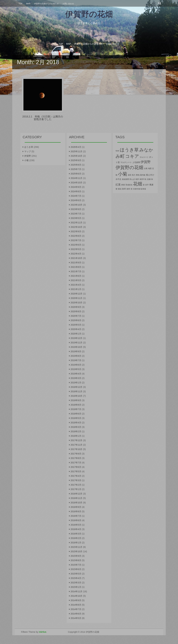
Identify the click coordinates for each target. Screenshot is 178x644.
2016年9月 (76, 507)
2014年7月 (76, 609)
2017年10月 (77, 449)
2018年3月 (76, 427)
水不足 (118, 179)
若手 (147, 185)
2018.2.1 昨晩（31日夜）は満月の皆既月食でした (43, 118)
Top (20, 4)
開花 (120, 189)
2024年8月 (76, 191)
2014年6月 (76, 614)
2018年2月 (76, 431)
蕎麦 (151, 185)
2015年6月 (76, 569)
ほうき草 (29, 147)
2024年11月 (77, 178)
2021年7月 (76, 271)
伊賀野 (28, 156)
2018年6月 (76, 414)
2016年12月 (77, 494)
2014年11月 (77, 591)
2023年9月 (76, 209)
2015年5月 (76, 574)
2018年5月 (76, 418)
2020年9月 (76, 307)
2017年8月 (76, 458)
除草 (124, 189)
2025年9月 (76, 160)
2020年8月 (76, 311)
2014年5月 (76, 618)
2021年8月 (76, 267)
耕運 (123, 185)
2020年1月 (76, 334)
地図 (150, 168)
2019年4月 (76, 374)
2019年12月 (77, 338)
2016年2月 (76, 538)
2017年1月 (76, 489)
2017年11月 (77, 445)
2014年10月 (77, 596)
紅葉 (118, 184)
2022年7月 (76, 240)
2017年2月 (76, 485)
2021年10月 (77, 258)
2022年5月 (76, 249)
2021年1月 (76, 289)
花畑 (138, 184)
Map (28, 4)
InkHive (43, 632)
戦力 (134, 175)
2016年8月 (76, 511)
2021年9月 (76, 263)
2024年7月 (76, 196)
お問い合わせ (68, 4)
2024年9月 (76, 187)
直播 (149, 179)
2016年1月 (76, 543)
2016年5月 (76, 525)
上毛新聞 (136, 162)
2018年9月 (76, 400)
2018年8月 (76, 405)
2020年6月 (76, 320)
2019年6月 (76, 365)
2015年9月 (76, 556)
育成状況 (129, 185)
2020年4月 (76, 329)
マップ (28, 151)
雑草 (128, 189)
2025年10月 (77, 156)
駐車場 (143, 189)
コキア (132, 156)
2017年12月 (77, 440)
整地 (138, 175)
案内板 (143, 175)
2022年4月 (76, 254)
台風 (146, 168)
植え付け (150, 175)
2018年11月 (77, 391)
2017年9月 (76, 454)
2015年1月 (76, 587)
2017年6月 (76, 467)
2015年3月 (76, 583)
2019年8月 (76, 356)
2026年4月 (76, 147)
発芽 (137, 179)
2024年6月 (76, 200)
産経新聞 (125, 179)
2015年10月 (77, 551)
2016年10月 (77, 503)
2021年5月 (76, 280)
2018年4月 (76, 423)
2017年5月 (76, 471)
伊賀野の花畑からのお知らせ (46, 4)
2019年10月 (77, 347)
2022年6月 (76, 245)
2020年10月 (77, 303)
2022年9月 (76, 231)
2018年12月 (77, 387)
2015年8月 (76, 560)
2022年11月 (77, 223)
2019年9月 (76, 351)
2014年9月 (76, 600)
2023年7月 (76, 214)
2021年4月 (76, 285)
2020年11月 (77, 298)
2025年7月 (76, 169)
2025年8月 (76, 165)
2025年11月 (77, 151)
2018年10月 (77, 396)
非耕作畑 (137, 189)
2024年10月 (77, 183)
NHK (117, 151)
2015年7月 (76, 565)
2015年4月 (76, 578)
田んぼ (132, 179)
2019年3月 (76, 378)
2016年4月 (76, 529)
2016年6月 (76, 520)
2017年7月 (76, 463)
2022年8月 (76, 236)
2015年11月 (77, 547)
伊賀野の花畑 (89, 14)
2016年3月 (76, 534)
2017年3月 (76, 480)
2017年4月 (76, 476)
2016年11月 (77, 498)
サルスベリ (144, 157)
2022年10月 (77, 227)
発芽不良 (143, 179)
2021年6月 (76, 276)
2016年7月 (76, 516)
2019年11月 (77, 343)
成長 (130, 175)
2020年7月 (76, 316)
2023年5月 (76, 218)
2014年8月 (76, 605)
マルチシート (126, 162)
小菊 (26, 160)
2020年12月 (77, 294)
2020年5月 (76, 325)
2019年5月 (76, 369)
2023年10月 (77, 205)
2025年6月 (76, 174)
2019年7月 (76, 360)
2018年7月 (76, 409)
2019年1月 (76, 383)
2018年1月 (76, 436)
